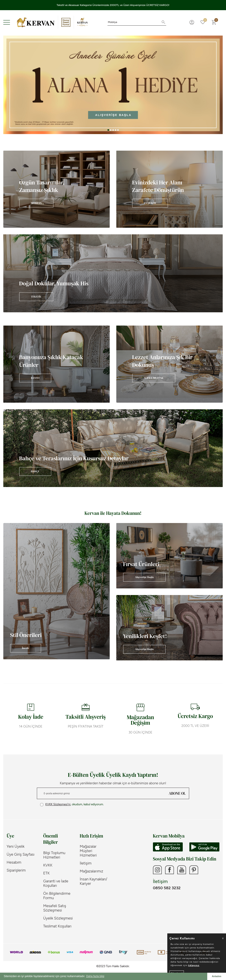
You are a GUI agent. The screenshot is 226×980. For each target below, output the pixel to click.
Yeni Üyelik (16, 846)
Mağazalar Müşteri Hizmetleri (88, 851)
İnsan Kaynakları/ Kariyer (93, 881)
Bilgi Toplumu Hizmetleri (54, 855)
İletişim (86, 863)
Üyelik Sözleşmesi (58, 918)
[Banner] (56, 189)
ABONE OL (177, 793)
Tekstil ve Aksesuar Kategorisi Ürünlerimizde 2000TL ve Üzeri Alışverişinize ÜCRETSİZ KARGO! (113, 5)
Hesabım (14, 862)
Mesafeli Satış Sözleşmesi (55, 908)
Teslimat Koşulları (57, 926)
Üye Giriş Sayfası (21, 854)
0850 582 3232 (167, 888)
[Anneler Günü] (113, 85)
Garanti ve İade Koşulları (56, 883)
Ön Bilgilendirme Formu (57, 896)
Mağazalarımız (91, 871)
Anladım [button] (217, 976)
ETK (46, 873)
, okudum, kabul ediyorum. (72, 804)
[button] (108, 130)
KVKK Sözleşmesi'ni (58, 804)
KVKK (48, 865)
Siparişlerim (16, 870)
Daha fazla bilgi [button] (95, 976)
